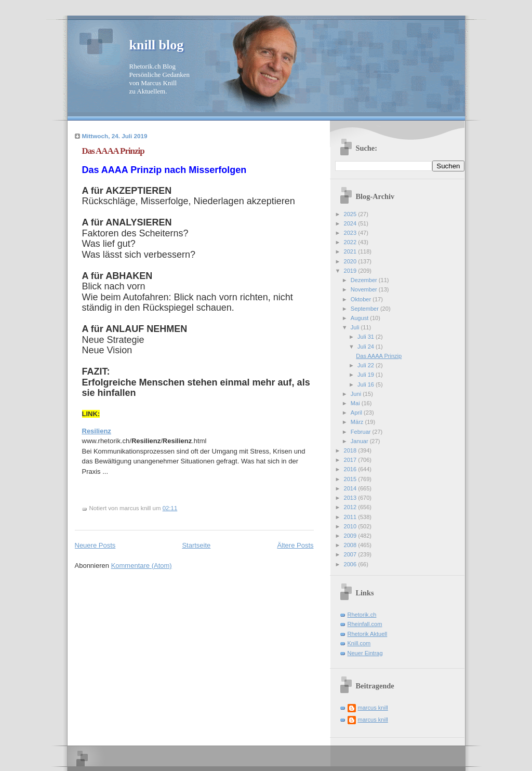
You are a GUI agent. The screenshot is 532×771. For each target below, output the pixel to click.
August (360, 318)
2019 (351, 271)
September (365, 309)
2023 (351, 233)
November (365, 289)
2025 (351, 214)
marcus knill (373, 708)
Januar (360, 441)
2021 (351, 251)
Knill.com (359, 643)
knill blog (157, 45)
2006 (351, 564)
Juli (356, 327)
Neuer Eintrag (365, 653)
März (358, 422)
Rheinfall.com (365, 624)
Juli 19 (367, 375)
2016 (351, 469)
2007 (351, 554)
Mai (356, 403)
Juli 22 (367, 365)
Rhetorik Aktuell (368, 634)
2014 (351, 488)
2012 (351, 507)
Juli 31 (367, 337)
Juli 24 (367, 347)
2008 (351, 545)
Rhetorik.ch (362, 615)
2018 (351, 450)
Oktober (362, 299)
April (357, 413)
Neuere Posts (95, 545)
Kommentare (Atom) (142, 566)
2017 (351, 460)
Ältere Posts (295, 545)
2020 (351, 261)
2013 (351, 498)
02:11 (170, 508)
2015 (351, 479)
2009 (351, 536)
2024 (351, 223)
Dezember (365, 280)
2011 (351, 517)
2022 (351, 242)
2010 (351, 526)
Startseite (196, 545)
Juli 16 (367, 384)
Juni (357, 394)
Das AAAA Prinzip (113, 151)
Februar (362, 432)
